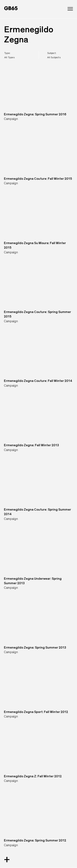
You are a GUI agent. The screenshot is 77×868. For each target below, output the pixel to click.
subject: (54, 55)
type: (9, 55)
